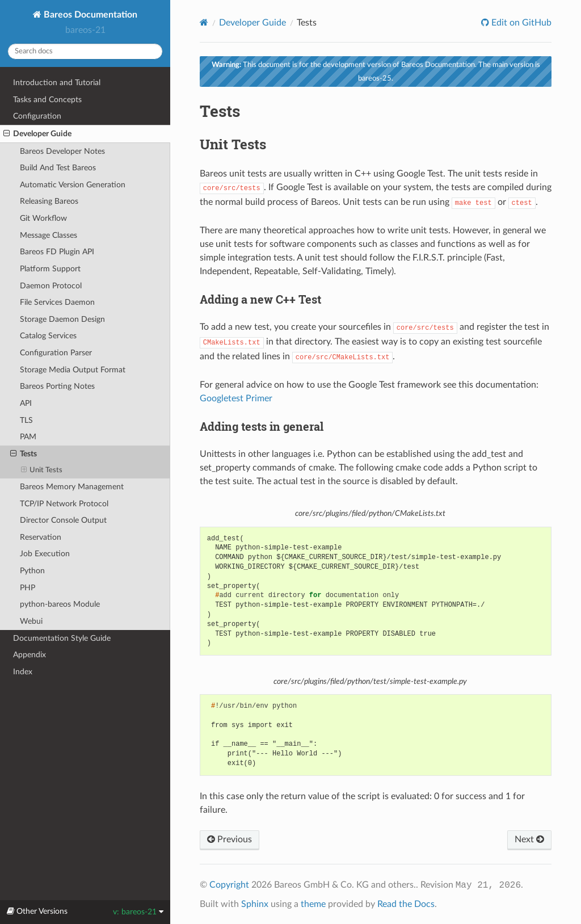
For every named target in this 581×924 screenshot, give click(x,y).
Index (23, 672)
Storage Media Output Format (73, 370)
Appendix (30, 655)
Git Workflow (43, 218)
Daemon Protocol (51, 286)
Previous (230, 839)
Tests (24, 454)
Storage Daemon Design (62, 319)
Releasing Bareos (49, 201)
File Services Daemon (57, 302)
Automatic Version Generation (73, 185)
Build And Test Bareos (58, 168)
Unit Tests (42, 471)
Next (529, 839)
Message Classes (49, 235)
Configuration (37, 116)
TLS (26, 420)
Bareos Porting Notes (57, 386)
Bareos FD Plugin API (57, 252)
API (26, 403)
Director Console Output (63, 520)
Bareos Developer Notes (62, 151)
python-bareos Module (60, 604)
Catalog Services (48, 336)
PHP (28, 588)
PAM (28, 437)
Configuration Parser (56, 353)
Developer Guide (37, 134)
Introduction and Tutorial (57, 83)
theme (313, 904)
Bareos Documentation (89, 15)
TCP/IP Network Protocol (64, 504)
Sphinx (255, 904)
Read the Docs (406, 904)
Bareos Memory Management (72, 487)
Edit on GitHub (520, 23)
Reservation (41, 537)
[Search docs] (85, 51)
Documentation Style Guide (62, 638)
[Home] (204, 22)
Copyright (229, 885)
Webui (31, 621)
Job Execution (45, 554)
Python (32, 571)
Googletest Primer (236, 398)
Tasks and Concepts (47, 100)
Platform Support (50, 269)
